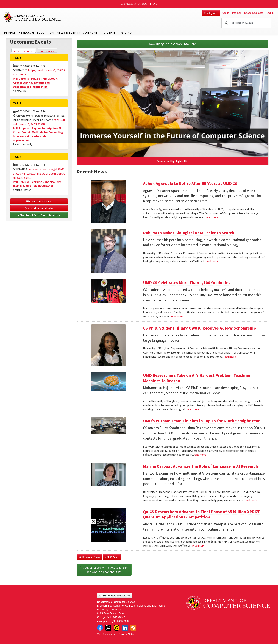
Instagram (117, 628)
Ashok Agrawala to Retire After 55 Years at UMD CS (190, 184)
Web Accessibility (107, 634)
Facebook (100, 628)
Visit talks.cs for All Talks (39, 208)
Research (26, 32)
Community (92, 32)
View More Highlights (172, 161)
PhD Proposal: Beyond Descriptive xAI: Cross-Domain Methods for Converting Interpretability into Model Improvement (38, 134)
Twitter (108, 628)
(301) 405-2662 (121, 621)
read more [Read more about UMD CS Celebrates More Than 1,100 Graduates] (177, 316)
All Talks (47, 51)
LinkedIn (125, 628)
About (225, 13)
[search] (246, 23)
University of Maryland (139, 4)
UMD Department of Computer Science (32, 17)
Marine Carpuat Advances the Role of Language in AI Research (201, 466)
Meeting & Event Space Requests (39, 215)
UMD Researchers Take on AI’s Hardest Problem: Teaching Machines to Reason (197, 378)
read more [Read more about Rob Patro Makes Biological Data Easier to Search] (212, 261)
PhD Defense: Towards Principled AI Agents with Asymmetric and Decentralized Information (36, 83)
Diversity (111, 32)
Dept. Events (25, 51)
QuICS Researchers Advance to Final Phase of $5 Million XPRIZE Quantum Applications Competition (202, 514)
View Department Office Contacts (115, 596)
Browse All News (89, 557)
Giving (127, 32)
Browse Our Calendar (39, 201)
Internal (236, 13)
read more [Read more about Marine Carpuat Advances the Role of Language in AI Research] (251, 500)
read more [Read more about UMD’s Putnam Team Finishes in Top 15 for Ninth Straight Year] (200, 455)
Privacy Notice (127, 634)
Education (45, 32)
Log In (270, 13)
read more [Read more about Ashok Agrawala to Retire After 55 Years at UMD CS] (212, 217)
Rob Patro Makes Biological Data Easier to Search (189, 233)
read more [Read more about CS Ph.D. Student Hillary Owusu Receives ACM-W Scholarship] (230, 357)
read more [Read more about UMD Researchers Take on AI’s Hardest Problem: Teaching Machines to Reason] (193, 409)
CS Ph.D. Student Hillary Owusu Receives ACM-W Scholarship (200, 328)
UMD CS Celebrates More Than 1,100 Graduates (187, 283)
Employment (211, 13)
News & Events (68, 32)
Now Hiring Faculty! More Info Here (172, 44)
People (10, 32)
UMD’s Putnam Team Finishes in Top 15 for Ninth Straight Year (201, 421)
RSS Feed (112, 557)
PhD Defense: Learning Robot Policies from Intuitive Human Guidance (37, 184)
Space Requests (254, 13)
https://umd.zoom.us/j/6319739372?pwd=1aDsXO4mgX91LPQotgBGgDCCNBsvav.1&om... (39, 173)
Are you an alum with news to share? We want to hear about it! (104, 570)
